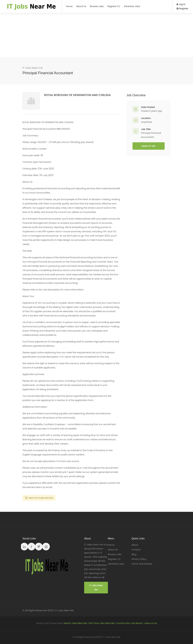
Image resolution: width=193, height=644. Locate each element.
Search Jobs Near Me (75, 623)
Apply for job (148, 146)
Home (69, 6)
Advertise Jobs (132, 6)
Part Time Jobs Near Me (101, 623)
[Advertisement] (97, 35)
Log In (181, 4)
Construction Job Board (129, 623)
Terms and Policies (142, 564)
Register (182, 9)
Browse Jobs (97, 6)
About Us (81, 6)
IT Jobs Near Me (96, 588)
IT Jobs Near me (33, 68)
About (135, 545)
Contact (136, 550)
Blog (134, 554)
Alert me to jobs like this (41, 498)
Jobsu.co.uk (150, 623)
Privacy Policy (139, 559)
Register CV (114, 6)
